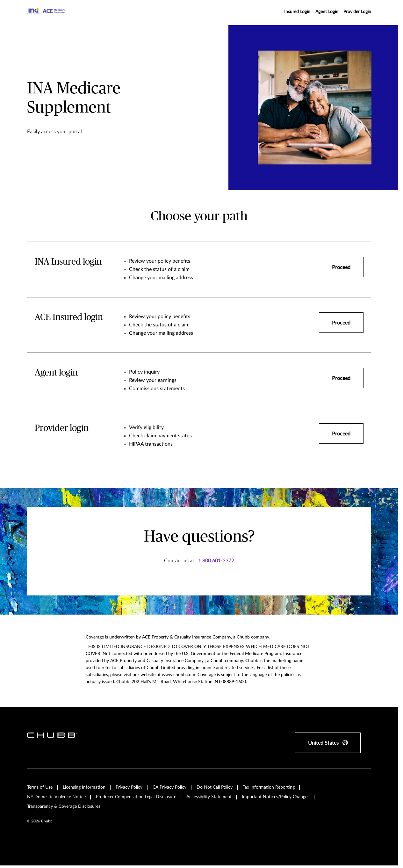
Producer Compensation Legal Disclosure (136, 797)
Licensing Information (84, 787)
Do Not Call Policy (215, 787)
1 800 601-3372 (216, 561)
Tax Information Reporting (269, 787)
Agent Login (327, 12)
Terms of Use (40, 787)
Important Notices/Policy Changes (276, 797)
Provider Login (357, 12)
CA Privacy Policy (169, 787)
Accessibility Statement (209, 797)
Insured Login (297, 12)
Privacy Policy (129, 787)
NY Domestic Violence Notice (56, 797)
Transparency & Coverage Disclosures (64, 806)
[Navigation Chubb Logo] (46, 12)
